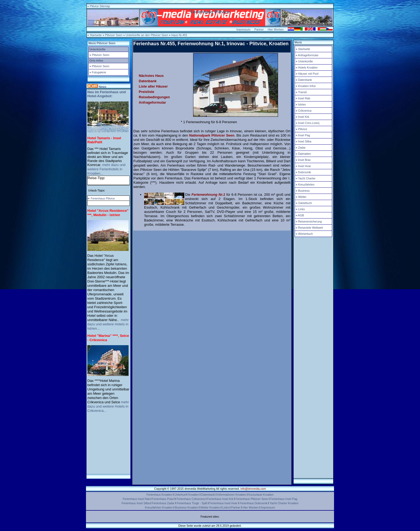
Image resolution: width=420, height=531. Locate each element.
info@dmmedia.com (253, 489)
